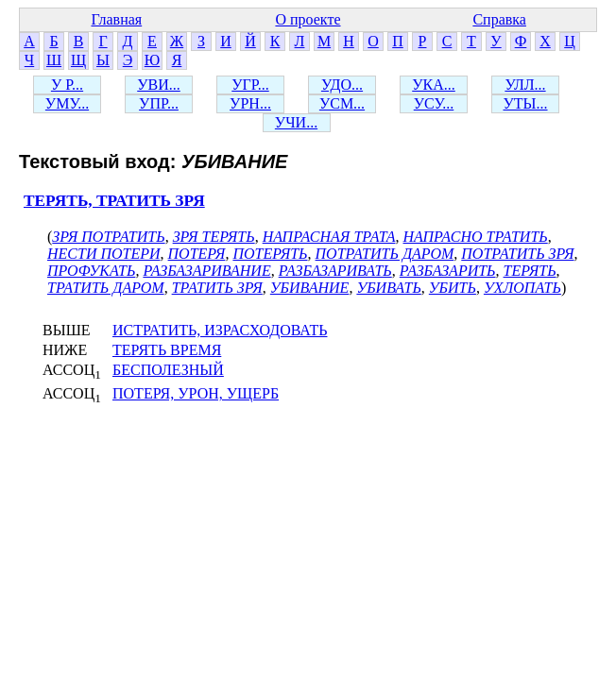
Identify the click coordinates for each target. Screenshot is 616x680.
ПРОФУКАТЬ (91, 271)
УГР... (250, 85)
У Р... (67, 85)
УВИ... (159, 85)
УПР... (159, 103)
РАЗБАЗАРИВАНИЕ (206, 271)
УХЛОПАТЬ (522, 288)
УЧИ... (296, 122)
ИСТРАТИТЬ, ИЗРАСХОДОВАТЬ (220, 330)
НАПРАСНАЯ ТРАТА (329, 237)
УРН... (250, 103)
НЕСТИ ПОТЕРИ (104, 254)
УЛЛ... (525, 85)
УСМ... (342, 103)
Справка (499, 19)
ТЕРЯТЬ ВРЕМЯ (167, 350)
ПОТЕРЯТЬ (270, 254)
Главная (116, 19)
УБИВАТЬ (388, 288)
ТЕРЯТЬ (530, 271)
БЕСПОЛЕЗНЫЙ (168, 370)
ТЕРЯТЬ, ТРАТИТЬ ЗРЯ (114, 201)
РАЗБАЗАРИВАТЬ (335, 271)
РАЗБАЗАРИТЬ (448, 271)
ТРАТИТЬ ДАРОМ (106, 288)
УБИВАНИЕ (310, 288)
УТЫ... (525, 103)
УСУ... (434, 103)
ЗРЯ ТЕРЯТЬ (214, 237)
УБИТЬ (453, 288)
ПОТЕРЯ (197, 254)
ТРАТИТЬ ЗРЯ (217, 288)
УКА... (434, 85)
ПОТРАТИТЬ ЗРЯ (517, 254)
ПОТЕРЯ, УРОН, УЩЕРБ (196, 393)
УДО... (342, 85)
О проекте (308, 19)
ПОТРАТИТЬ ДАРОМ (385, 254)
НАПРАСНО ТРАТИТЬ (475, 237)
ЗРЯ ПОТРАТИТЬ (108, 237)
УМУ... (67, 103)
